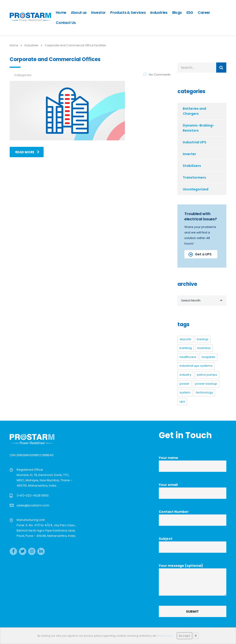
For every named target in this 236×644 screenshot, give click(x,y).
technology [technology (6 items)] (204, 392)
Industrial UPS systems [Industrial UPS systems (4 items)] (196, 366)
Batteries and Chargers (194, 111)
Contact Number (193, 518)
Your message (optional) (193, 579)
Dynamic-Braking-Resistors (199, 128)
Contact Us (66, 23)
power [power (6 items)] (184, 384)
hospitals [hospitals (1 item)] (208, 357)
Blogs (177, 13)
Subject (193, 545)
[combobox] (202, 301)
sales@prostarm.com (33, 505)
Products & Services (128, 13)
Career (204, 13)
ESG (190, 13)
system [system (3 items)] (185, 392)
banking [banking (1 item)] (186, 348)
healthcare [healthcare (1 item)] (188, 357)
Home (61, 13)
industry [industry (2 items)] (185, 375)
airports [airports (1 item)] (185, 339)
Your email (193, 491)
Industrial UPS (195, 142)
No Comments (157, 75)
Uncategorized (196, 189)
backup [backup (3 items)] (203, 339)
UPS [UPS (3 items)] (182, 401)
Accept (184, 636)
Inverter (189, 154)
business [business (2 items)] (204, 348)
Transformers (194, 177)
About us (79, 13)
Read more (165, 636)
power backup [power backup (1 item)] (206, 384)
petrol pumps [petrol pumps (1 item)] (207, 375)
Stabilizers (192, 166)
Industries (159, 13)
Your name (193, 464)
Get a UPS (200, 254)
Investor (98, 13)
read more (27, 152)
